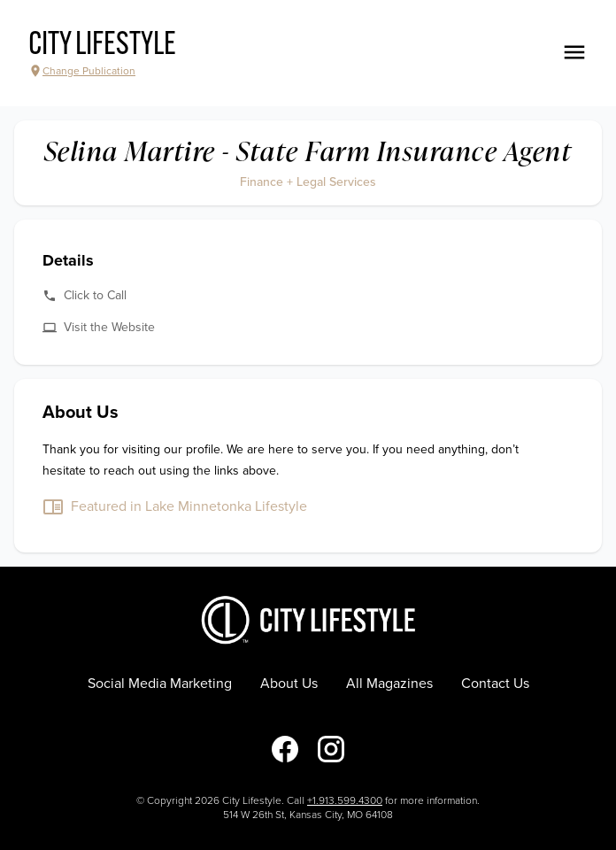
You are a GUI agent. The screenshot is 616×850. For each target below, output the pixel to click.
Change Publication (82, 71)
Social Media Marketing (160, 684)
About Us (289, 684)
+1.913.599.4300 (345, 800)
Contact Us (495, 684)
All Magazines (389, 684)
